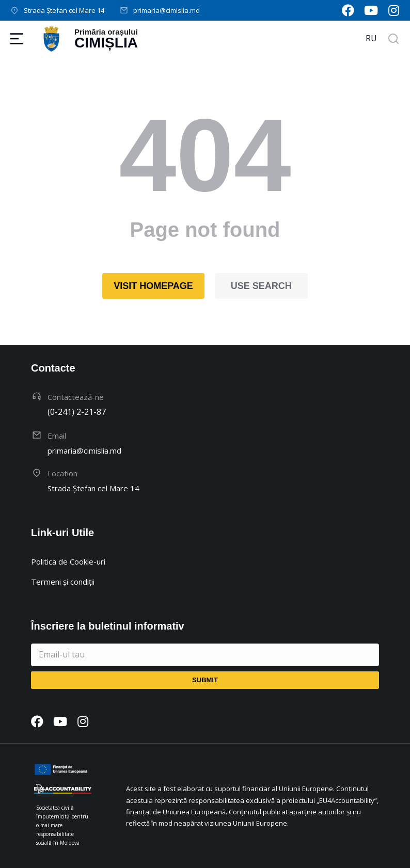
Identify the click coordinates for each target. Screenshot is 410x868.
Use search (261, 286)
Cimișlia (106, 43)
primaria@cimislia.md (167, 10)
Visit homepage (153, 286)
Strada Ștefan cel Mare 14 (64, 10)
